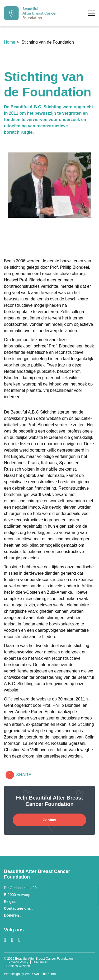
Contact (49, 820)
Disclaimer (40, 962)
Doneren (13, 915)
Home (10, 42)
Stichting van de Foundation (48, 42)
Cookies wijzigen (18, 966)
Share (18, 775)
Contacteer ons (19, 908)
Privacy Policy (18, 962)
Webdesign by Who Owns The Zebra (30, 974)
